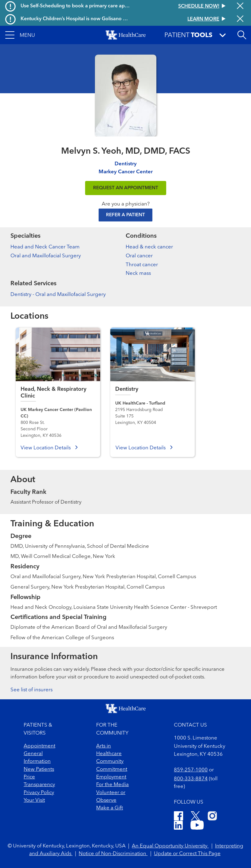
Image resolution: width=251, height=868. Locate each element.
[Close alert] (240, 6)
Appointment (39, 746)
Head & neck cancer (149, 247)
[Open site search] (242, 35)
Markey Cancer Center (126, 172)
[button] (20, 35)
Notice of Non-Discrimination (113, 854)
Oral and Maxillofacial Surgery (46, 256)
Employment (111, 777)
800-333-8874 (191, 779)
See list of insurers (31, 690)
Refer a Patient (125, 215)
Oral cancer (139, 256)
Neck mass (138, 273)
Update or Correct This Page (187, 854)
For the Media (112, 785)
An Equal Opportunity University (170, 846)
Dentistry (126, 164)
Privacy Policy (39, 793)
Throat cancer (142, 265)
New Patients (39, 769)
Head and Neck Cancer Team (45, 247)
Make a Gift (110, 808)
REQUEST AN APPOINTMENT (126, 188)
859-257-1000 (191, 770)
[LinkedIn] (178, 826)
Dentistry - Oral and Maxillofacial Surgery (58, 295)
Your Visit (34, 800)
